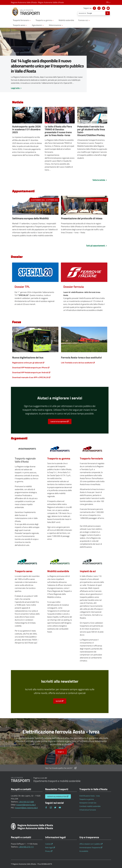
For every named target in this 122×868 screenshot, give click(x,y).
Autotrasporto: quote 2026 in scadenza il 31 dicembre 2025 (26, 129)
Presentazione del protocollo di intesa (82, 218)
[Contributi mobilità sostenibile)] (60, 562)
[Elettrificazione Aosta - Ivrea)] (92, 450)
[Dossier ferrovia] (84, 272)
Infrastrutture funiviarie (88, 810)
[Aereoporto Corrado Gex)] (27, 562)
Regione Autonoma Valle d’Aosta (37, 2)
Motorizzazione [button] (56, 25)
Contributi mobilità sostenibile (90, 806)
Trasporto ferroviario (91, 458)
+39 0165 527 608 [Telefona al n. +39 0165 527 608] (26, 802)
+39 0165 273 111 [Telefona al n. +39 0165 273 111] (26, 847)
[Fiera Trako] (60, 116)
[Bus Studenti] (92, 116)
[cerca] (91, 13)
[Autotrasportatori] (27, 116)
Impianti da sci (88, 571)
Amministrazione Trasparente (90, 847)
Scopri (61, 752)
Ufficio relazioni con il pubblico (90, 844)
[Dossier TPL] (35, 272)
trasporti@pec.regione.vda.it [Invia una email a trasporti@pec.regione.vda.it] (26, 808)
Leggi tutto (16, 88)
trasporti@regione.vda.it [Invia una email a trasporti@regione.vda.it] (26, 805)
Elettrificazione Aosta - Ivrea (90, 796)
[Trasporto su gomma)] (60, 450)
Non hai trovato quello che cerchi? (61, 768)
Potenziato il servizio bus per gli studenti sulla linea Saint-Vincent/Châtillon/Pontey (91, 131)
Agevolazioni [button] (38, 25)
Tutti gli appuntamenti (97, 246)
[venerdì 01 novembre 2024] (84, 206)
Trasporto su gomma (59, 458)
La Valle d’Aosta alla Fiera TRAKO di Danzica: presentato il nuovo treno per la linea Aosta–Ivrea (58, 131)
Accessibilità (84, 851)
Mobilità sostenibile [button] (66, 20)
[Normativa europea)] (92, 562)
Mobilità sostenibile (58, 571)
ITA (109, 2)
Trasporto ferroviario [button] (22, 20)
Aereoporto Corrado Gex (88, 803)
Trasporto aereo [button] (20, 25)
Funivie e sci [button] (84, 20)
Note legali (49, 847)
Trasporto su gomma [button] (45, 20)
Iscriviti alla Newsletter (57, 796)
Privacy (48, 851)
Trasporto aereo (24, 571)
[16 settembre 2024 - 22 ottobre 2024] (35, 206)
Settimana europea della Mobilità (30, 218)
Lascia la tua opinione (58, 421)
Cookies (48, 844)
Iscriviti (58, 701)
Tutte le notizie (100, 180)
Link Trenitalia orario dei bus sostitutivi (77, 363)
